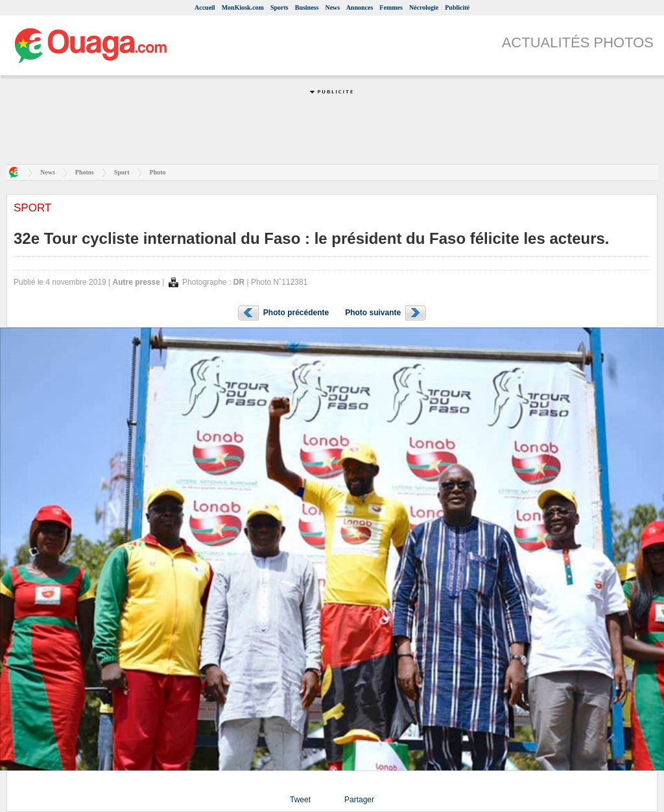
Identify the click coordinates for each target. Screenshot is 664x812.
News (332, 7)
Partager (359, 800)
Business (307, 7)
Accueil (205, 7)
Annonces (360, 7)
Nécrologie (424, 7)
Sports (279, 7)
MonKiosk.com (243, 7)
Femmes (391, 7)
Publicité (457, 7)
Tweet (300, 800)
